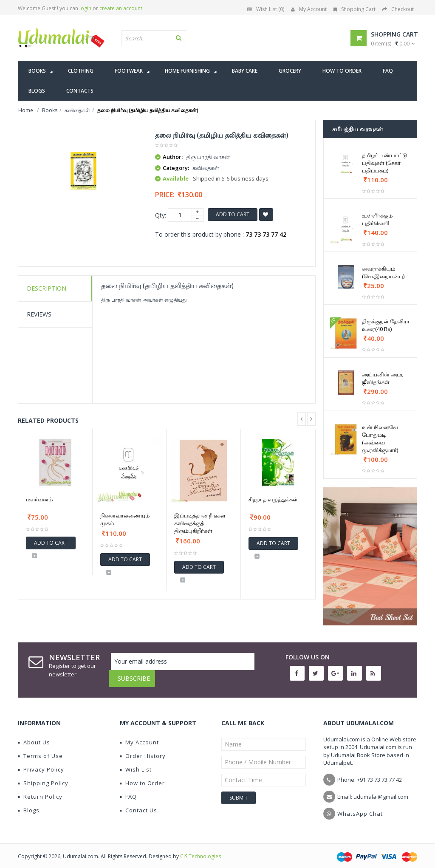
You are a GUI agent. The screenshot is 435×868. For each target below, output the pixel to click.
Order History (143, 749)
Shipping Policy (43, 777)
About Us (34, 736)
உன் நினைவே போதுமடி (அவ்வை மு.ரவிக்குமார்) (380, 438)
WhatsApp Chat (360, 807)
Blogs (29, 804)
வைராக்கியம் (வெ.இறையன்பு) (383, 272)
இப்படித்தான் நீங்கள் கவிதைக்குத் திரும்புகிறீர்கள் (200, 523)
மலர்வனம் (39, 499)
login (85, 8)
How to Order (142, 777)
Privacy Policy (41, 763)
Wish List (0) (266, 9)
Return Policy (40, 790)
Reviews (39, 314)
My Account (309, 9)
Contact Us (138, 804)
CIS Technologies (201, 850)
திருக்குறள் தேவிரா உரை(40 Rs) (386, 325)
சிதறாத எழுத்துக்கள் (273, 499)
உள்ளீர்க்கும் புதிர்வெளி (377, 219)
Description (47, 288)
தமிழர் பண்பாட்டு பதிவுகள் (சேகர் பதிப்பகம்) (385, 163)
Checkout (398, 9)
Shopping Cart (354, 9)
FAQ (128, 790)
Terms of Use (40, 749)
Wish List (136, 763)
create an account (121, 8)
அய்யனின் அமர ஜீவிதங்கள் (383, 378)
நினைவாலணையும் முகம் (125, 519)
